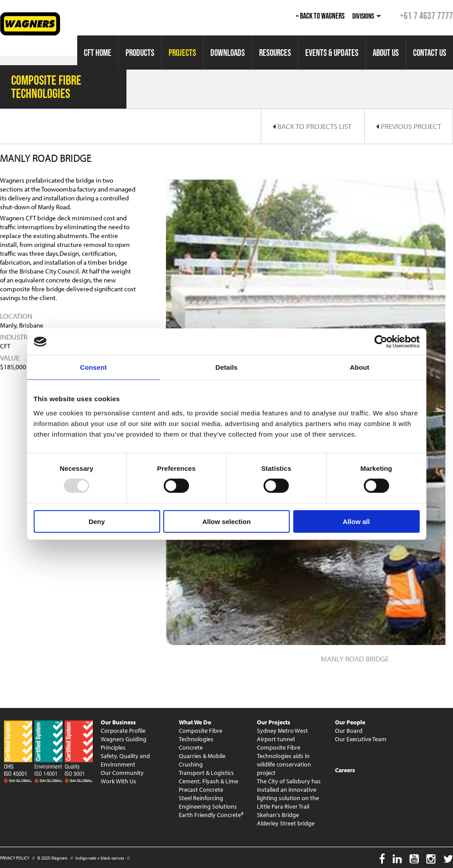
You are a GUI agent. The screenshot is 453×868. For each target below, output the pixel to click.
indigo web (86, 858)
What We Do (195, 722)
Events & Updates (332, 53)
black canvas (112, 858)
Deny (97, 521)
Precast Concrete (201, 790)
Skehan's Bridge (278, 815)
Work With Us (118, 781)
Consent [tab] (93, 367)
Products (140, 53)
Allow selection (226, 521)
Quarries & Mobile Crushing (202, 760)
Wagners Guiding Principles (124, 743)
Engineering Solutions (208, 806)
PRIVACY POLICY (15, 858)
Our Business (118, 722)
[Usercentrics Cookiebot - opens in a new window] (381, 342)
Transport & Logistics (206, 773)
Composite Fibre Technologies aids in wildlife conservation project (284, 760)
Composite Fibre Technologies (201, 735)
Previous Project (409, 126)
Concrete (191, 747)
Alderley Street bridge (286, 823)
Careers (345, 770)
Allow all (356, 521)
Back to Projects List (312, 126)
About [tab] (360, 367)
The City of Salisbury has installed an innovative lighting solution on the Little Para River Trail (289, 794)
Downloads (228, 53)
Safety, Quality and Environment (125, 760)
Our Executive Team (361, 739)
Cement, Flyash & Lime (209, 781)
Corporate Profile (123, 731)
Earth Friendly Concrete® (211, 815)
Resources (275, 53)
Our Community (122, 773)
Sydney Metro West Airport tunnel (282, 735)
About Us (386, 53)
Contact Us (430, 53)
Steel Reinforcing (201, 798)
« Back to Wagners (320, 16)
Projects (182, 53)
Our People (350, 722)
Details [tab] (227, 367)
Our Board (349, 731)
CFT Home (98, 53)
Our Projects (274, 722)
